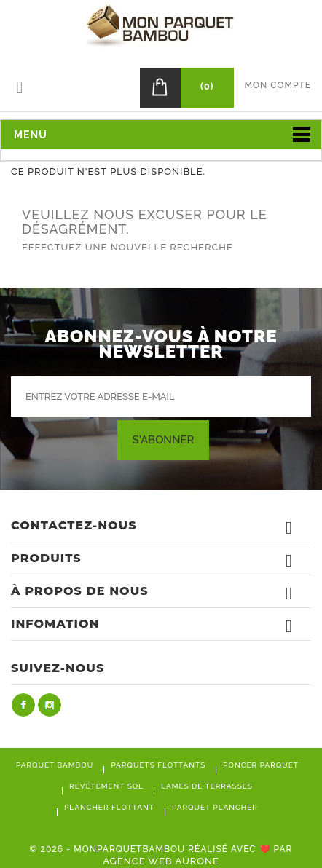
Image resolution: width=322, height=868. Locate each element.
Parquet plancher (215, 807)
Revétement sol (106, 786)
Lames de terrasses (207, 786)
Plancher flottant (109, 807)
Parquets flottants (158, 765)
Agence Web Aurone (161, 861)
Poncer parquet (261, 765)
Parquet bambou (55, 765)
